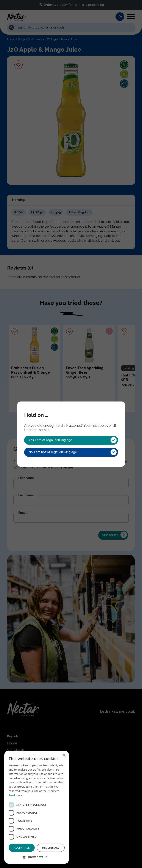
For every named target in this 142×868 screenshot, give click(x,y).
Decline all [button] (51, 848)
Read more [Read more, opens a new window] (16, 795)
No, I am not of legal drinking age (73, 452)
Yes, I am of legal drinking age (73, 440)
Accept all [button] (22, 848)
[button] (37, 857)
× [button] (64, 755)
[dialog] (37, 807)
